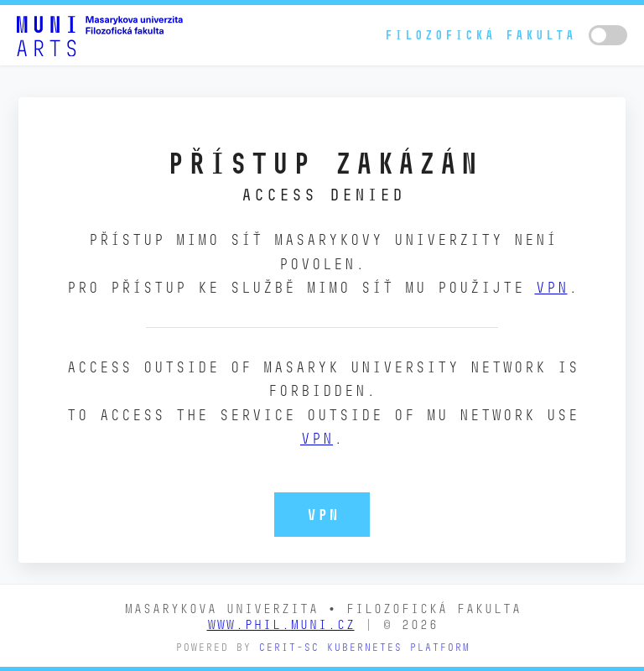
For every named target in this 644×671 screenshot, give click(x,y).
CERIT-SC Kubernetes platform (364, 647)
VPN (551, 287)
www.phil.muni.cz (281, 624)
